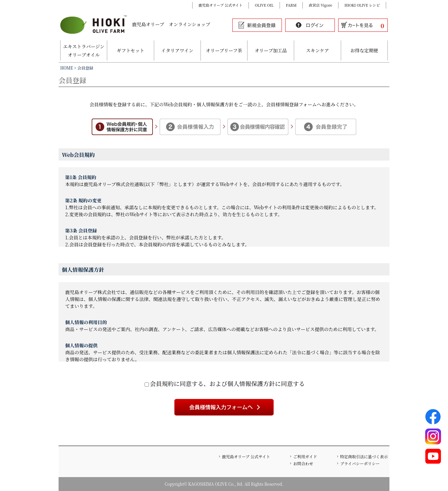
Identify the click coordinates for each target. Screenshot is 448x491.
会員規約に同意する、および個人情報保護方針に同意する (225, 383)
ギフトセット (131, 50)
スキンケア (318, 50)
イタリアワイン (177, 50)
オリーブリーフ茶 (224, 50)
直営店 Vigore (320, 5)
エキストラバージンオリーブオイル (84, 50)
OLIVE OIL (264, 5)
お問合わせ (303, 463)
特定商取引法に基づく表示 (364, 456)
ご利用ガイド (305, 456)
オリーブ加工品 (271, 50)
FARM (291, 5)
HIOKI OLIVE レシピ (362, 5)
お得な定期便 (364, 50)
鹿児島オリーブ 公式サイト (221, 5)
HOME (67, 68)
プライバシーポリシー (360, 463)
